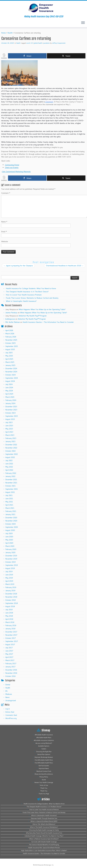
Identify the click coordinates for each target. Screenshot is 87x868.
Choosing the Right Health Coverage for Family (44, 830)
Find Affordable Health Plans (44, 760)
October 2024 (10, 375)
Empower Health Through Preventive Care (44, 818)
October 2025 (10, 343)
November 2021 (11, 483)
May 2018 (9, 616)
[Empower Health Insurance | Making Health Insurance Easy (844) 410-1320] (43, 8)
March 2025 (10, 362)
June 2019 (9, 575)
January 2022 (10, 476)
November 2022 (11, 448)
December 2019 (11, 556)
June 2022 (9, 464)
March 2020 (10, 546)
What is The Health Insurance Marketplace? (44, 827)
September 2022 (12, 454)
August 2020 (10, 530)
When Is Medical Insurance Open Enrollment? (44, 839)
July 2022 (9, 460)
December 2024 (11, 368)
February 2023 (11, 438)
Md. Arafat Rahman (13, 322)
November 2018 (11, 597)
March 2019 (10, 584)
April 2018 (9, 619)
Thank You (44, 788)
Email (4, 232)
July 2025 (9, 353)
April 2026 (9, 330)
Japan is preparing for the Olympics (18, 266)
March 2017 (10, 660)
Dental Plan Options (44, 754)
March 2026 (10, 334)
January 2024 (10, 403)
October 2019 (10, 562)
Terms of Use (44, 785)
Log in (8, 709)
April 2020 (9, 543)
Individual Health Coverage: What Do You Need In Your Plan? (44, 836)
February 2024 (11, 400)
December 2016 (11, 670)
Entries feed (10, 712)
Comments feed (11, 715)
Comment (6, 193)
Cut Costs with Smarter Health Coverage (44, 842)
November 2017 (11, 635)
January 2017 (10, 667)
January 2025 (10, 365)
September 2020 (12, 527)
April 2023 (9, 432)
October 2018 (10, 600)
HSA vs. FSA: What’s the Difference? (44, 824)
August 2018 (10, 606)
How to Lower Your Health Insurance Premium (24, 295)
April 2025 (9, 359)
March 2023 (10, 435)
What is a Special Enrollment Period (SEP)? (44, 821)
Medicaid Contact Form (44, 771)
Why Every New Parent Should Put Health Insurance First (44, 833)
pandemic (47, 43)
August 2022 (10, 457)
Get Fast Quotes (44, 766)
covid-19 (29, 43)
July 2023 (9, 422)
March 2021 (10, 508)
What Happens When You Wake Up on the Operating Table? (42, 309)
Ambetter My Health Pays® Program (33, 316)
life (6, 691)
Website (5, 241)
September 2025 (12, 346)
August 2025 (10, 349)
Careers (44, 749)
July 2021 (9, 495)
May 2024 (9, 391)
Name (4, 222)
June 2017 (9, 651)
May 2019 (9, 578)
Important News (44, 768)
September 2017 (12, 641)
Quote (44, 780)
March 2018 (10, 622)
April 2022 (9, 470)
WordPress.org (11, 718)
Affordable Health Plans (44, 738)
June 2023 (9, 426)
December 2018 (11, 594)
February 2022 (11, 473)
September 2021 (12, 489)
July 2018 (9, 610)
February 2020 (11, 549)
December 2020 (11, 518)
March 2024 (10, 397)
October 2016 (10, 676)
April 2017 (9, 657)
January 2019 (10, 591)
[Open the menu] (83, 23)
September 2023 (12, 416)
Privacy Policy (44, 777)
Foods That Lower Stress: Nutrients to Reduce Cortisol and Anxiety (32, 298)
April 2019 (9, 581)
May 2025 (9, 356)
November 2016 (11, 673)
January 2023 (10, 441)
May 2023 (9, 429)
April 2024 (9, 394)
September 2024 (12, 378)
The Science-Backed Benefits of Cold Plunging (44, 845)
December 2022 (11, 445)
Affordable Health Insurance (44, 735)
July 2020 (9, 533)
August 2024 (10, 381)
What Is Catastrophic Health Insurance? (21, 301)
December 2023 (11, 407)
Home (3, 33)
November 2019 (11, 559)
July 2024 (9, 384)
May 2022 (9, 467)
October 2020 (10, 524)
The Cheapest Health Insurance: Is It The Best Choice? (27, 292)
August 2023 (10, 419)
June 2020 (9, 537)
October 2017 (10, 638)
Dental (8, 685)
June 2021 (9, 499)
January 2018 (10, 629)
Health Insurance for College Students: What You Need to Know (31, 288)
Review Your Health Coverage (44, 782)
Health (10, 33)
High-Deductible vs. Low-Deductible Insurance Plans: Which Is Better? (44, 851)
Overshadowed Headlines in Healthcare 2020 (65, 266)
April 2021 (9, 505)
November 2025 (11, 340)
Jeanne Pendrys (11, 313)
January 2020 (10, 552)
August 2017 (10, 644)
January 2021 (10, 514)
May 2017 (9, 654)
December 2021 (11, 480)
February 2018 (11, 625)
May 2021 (9, 502)
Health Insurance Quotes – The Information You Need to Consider (48, 322)
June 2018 (9, 613)
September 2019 (12, 565)
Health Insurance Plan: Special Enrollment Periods (44, 848)
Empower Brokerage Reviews (44, 757)
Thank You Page (44, 794)
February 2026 (11, 337)
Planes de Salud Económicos (44, 774)
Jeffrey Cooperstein (59, 43)
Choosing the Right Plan (44, 752)
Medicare (9, 694)
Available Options (44, 746)
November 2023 (11, 410)
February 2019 (11, 587)
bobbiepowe (10, 319)
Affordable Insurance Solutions (44, 740)
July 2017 (9, 648)
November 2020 (11, 521)
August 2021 (10, 492)
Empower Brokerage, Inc (46, 865)
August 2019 (10, 568)
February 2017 (11, 664)
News (7, 697)
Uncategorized (11, 700)
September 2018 (12, 603)
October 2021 (10, 486)
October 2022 (10, 451)
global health (38, 43)
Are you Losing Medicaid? (44, 743)
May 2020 (9, 540)
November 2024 (11, 372)
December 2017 (11, 632)
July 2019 (9, 572)
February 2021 (11, 511)
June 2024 (9, 388)
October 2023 (10, 413)
